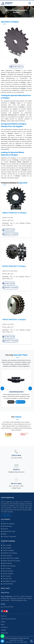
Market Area (5, 633)
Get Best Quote (16, 67)
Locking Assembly (7, 584)
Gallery (3, 622)
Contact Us (4, 627)
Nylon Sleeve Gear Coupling (10, 558)
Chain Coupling (6, 556)
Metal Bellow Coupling (8, 581)
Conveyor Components (9, 537)
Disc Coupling (6, 576)
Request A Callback (10, 234)
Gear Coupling (6, 545)
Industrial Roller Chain (8, 531)
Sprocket (4, 529)
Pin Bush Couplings (7, 550)
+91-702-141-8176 (16, 458)
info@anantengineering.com (16, 472)
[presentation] (2, 388)
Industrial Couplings (8, 524)
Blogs (3, 624)
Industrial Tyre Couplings (9, 553)
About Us (4, 616)
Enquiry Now (20, 402)
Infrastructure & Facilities (8, 619)
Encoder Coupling (7, 571)
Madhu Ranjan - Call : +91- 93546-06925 (16, 642)
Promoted (19, 640)
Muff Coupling (6, 568)
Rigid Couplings (6, 563)
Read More (11, 402)
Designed (12, 640)
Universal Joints (6, 579)
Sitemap (3, 630)
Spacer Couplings (7, 574)
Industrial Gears (6, 526)
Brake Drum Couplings (8, 566)
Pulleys (4, 534)
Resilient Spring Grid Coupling (11, 561)
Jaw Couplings (6, 548)
